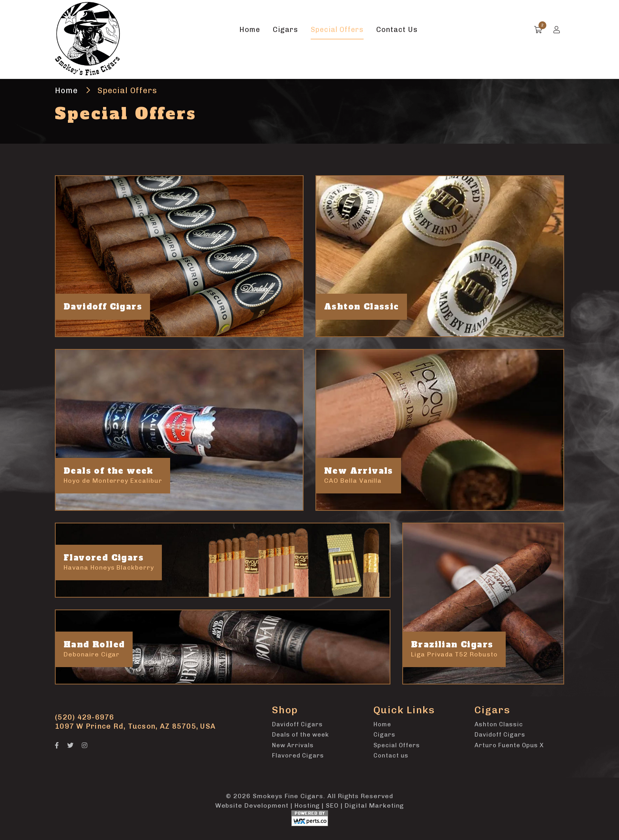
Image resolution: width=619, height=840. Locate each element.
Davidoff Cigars (297, 724)
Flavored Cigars (298, 756)
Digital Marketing (374, 805)
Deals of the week (300, 735)
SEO (332, 805)
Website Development (252, 805)
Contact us (391, 756)
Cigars (285, 30)
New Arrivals (293, 745)
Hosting (307, 805)
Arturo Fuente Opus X (509, 745)
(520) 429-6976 (85, 717)
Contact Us (397, 30)
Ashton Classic (499, 724)
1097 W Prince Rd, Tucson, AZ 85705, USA (135, 726)
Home (250, 30)
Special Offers (337, 30)
